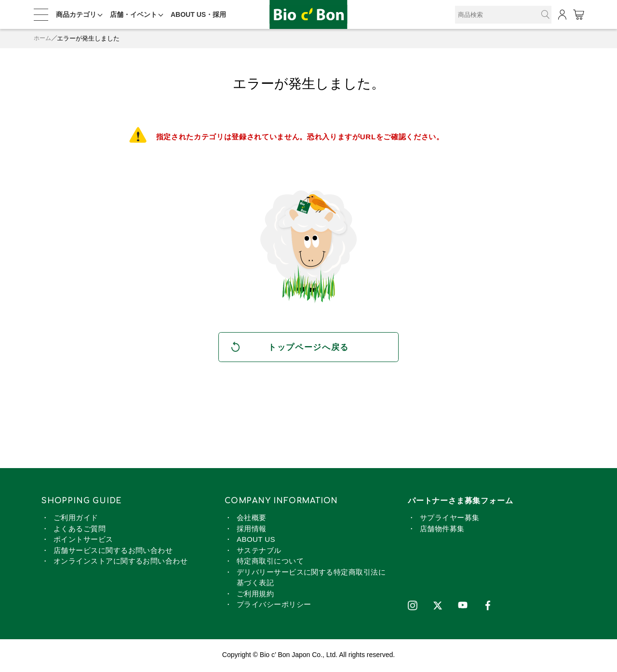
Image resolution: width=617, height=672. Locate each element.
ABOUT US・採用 (198, 14)
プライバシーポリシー (274, 606)
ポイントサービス (83, 541)
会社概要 (252, 519)
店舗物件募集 (442, 530)
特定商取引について (270, 563)
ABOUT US (256, 541)
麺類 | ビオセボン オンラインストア (308, 15)
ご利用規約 (255, 595)
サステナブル (259, 552)
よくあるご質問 (80, 530)
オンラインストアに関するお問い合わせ (121, 563)
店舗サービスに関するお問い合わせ (113, 552)
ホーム (43, 38)
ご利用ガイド (76, 519)
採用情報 (252, 530)
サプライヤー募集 (450, 519)
